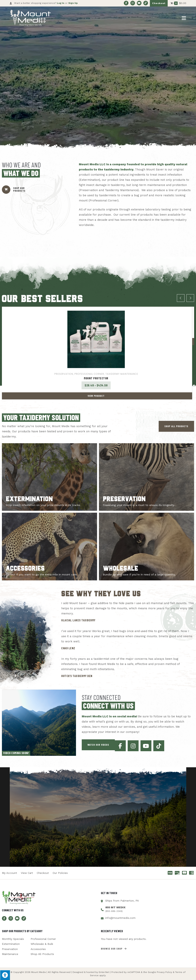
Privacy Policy (164, 972)
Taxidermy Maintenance (122, 374)
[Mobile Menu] (184, 18)
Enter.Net (104, 972)
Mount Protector (96, 378)
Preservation (64, 374)
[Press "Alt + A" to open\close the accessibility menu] (5, 975)
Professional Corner (89, 374)
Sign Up (73, 3)
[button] (176, 426)
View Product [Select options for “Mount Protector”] (96, 396)
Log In (61, 3)
